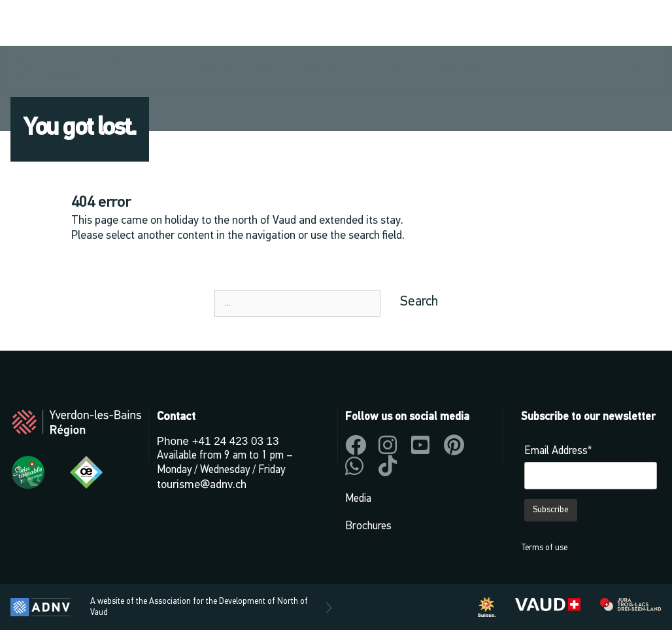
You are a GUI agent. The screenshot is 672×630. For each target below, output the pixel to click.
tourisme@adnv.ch (202, 485)
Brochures (368, 526)
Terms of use (544, 548)
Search (419, 302)
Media (358, 499)
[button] (537, 24)
